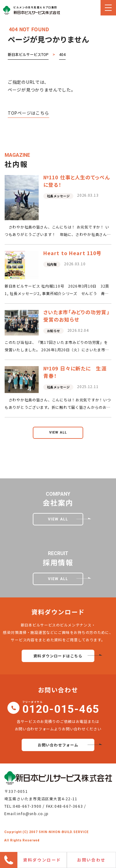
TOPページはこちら (28, 113)
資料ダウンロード (42, 860)
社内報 (52, 264)
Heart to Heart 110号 (72, 253)
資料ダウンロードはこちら (58, 656)
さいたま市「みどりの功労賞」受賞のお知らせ (76, 316)
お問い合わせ (91, 860)
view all (58, 432)
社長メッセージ (58, 196)
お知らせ (54, 331)
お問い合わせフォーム (58, 745)
